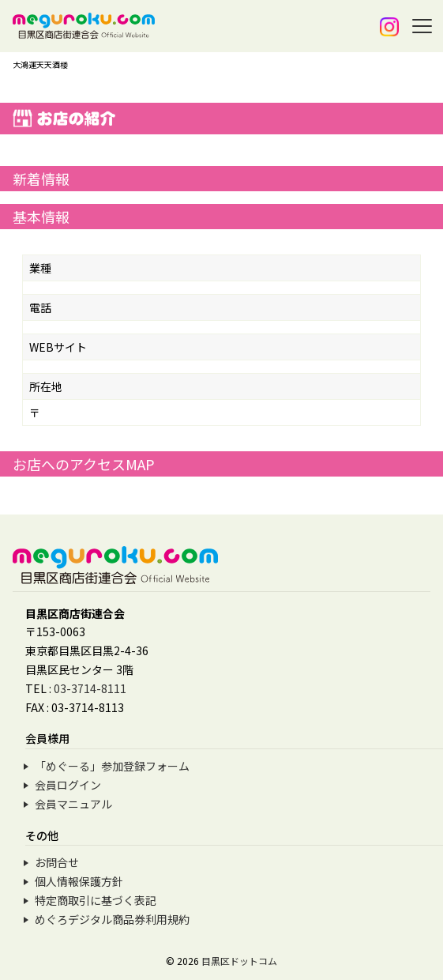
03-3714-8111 (90, 688)
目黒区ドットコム (239, 961)
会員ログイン (68, 785)
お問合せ (57, 862)
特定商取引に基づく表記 (96, 900)
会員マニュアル (73, 804)
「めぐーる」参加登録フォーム (112, 766)
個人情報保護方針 (79, 881)
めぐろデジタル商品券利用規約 (112, 919)
